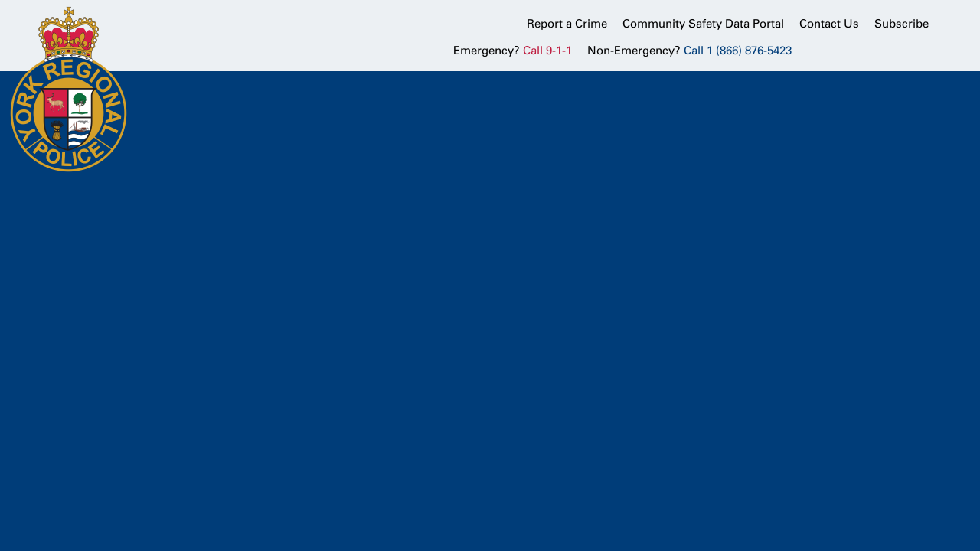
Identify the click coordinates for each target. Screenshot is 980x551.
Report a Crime (567, 24)
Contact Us (829, 24)
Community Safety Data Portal (703, 24)
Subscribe (902, 24)
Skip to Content (0, 0)
